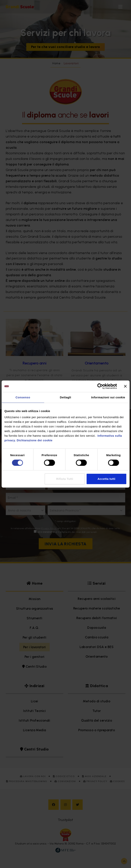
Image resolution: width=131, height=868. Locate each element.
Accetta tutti (106, 479)
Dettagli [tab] (65, 397)
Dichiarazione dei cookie (35, 440)
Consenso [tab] (23, 397)
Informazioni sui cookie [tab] (108, 397)
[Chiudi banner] (125, 386)
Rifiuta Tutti (65, 479)
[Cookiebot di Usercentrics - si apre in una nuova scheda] (100, 386)
